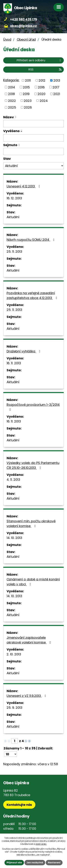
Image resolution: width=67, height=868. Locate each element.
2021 (57, 94)
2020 (41, 94)
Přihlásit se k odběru (39, 60)
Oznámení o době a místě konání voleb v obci (33, 582)
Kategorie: (11, 80)
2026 (28, 107)
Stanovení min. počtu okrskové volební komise (31, 523)
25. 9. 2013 (14, 708)
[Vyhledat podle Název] (33, 124)
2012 (42, 80)
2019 (26, 94)
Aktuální (13, 217)
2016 (41, 87)
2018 (11, 94)
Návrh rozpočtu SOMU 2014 (31, 240)
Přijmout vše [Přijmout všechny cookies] (14, 863)
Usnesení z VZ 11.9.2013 (27, 696)
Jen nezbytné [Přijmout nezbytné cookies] (35, 863)
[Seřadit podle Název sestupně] (16, 118)
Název (8, 117)
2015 (26, 87)
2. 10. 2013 (14, 654)
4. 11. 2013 (13, 480)
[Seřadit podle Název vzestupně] (16, 116)
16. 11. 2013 (14, 363)
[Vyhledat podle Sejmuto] (33, 151)
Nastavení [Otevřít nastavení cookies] (54, 863)
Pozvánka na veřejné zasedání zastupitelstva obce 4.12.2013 (33, 295)
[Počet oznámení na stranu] (11, 754)
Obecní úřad (26, 39)
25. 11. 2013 (14, 252)
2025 (12, 107)
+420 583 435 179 (23, 19)
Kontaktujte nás (19, 805)
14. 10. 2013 (14, 538)
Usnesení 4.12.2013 (24, 186)
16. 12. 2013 (14, 198)
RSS (45, 69)
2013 (57, 80)
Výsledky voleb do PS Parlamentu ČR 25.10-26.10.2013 (33, 465)
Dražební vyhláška (24, 351)
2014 (12, 87)
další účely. (41, 844)
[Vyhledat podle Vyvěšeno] (33, 138)
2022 (12, 101)
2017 (56, 87)
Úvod (7, 39)
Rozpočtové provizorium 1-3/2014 (33, 407)
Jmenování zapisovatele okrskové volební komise (29, 640)
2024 (44, 101)
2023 (28, 101)
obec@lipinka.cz (23, 26)
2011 (28, 80)
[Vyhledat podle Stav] (33, 166)
